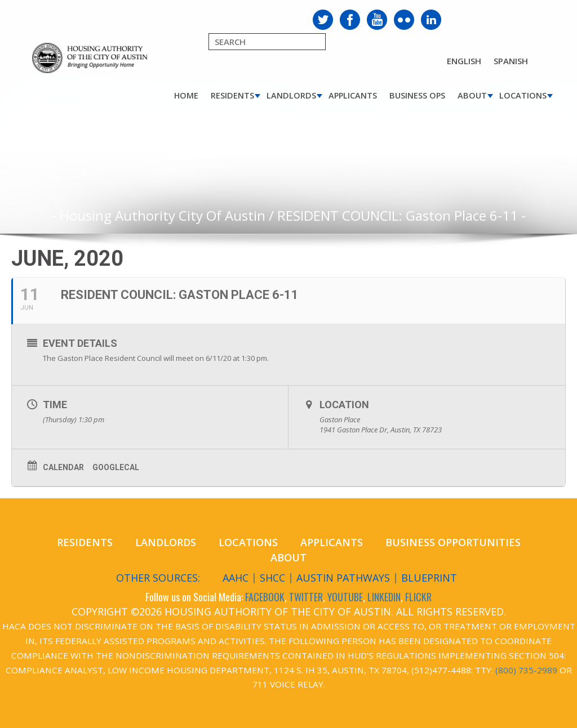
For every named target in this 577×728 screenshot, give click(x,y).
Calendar (63, 467)
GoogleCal (116, 467)
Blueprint (429, 578)
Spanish (511, 61)
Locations (523, 95)
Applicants (353, 95)
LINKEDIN (384, 597)
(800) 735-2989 (526, 670)
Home (186, 95)
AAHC (236, 578)
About (472, 95)
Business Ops (417, 95)
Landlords (291, 95)
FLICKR (418, 597)
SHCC (272, 578)
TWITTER (306, 597)
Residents (232, 95)
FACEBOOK (265, 597)
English (464, 61)
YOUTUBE (345, 597)
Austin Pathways (343, 578)
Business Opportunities (453, 542)
